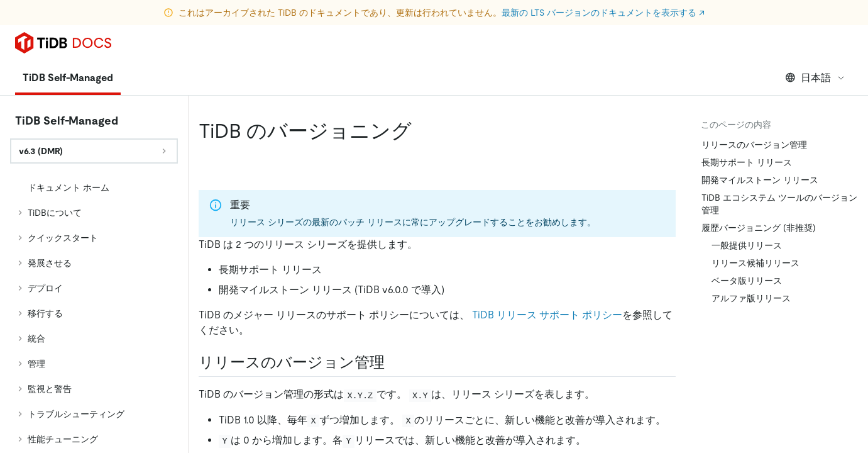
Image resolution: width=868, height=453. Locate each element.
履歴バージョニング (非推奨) (759, 228)
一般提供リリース (747, 245)
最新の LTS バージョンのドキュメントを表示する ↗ (603, 13)
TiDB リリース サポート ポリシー (547, 315)
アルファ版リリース (751, 298)
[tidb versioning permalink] (422, 131)
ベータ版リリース (747, 281)
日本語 (816, 78)
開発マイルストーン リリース (760, 180)
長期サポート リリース (747, 162)
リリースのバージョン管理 (754, 145)
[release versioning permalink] (395, 362)
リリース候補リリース (755, 263)
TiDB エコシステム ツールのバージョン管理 (779, 204)
